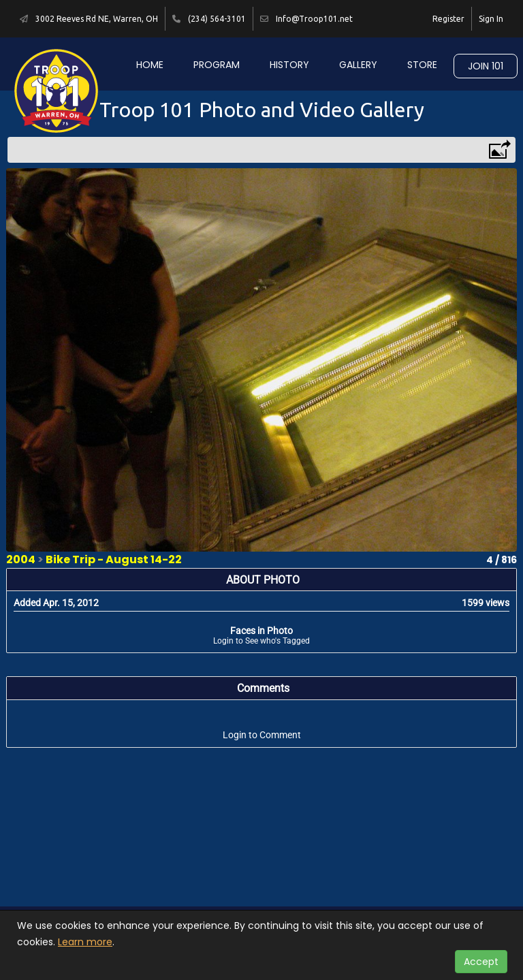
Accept (481, 962)
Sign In (491, 19)
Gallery (358, 65)
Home (150, 65)
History (289, 65)
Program (217, 65)
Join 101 (486, 66)
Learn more (85, 942)
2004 (21, 559)
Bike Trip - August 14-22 (114, 559)
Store (422, 65)
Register (448, 19)
